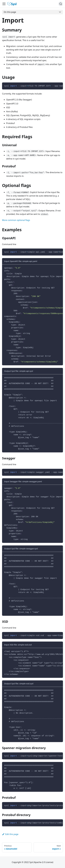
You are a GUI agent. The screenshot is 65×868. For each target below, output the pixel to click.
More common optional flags (16, 220)
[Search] (61, 4)
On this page (10, 12)
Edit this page (10, 834)
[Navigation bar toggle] (4, 4)
